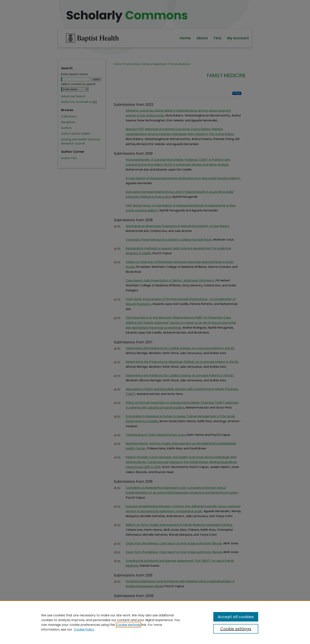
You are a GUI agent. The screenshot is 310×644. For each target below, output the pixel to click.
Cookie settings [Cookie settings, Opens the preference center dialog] (236, 629)
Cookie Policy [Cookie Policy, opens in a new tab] (84, 629)
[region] (155, 622)
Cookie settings (128, 625)
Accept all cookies (236, 617)
